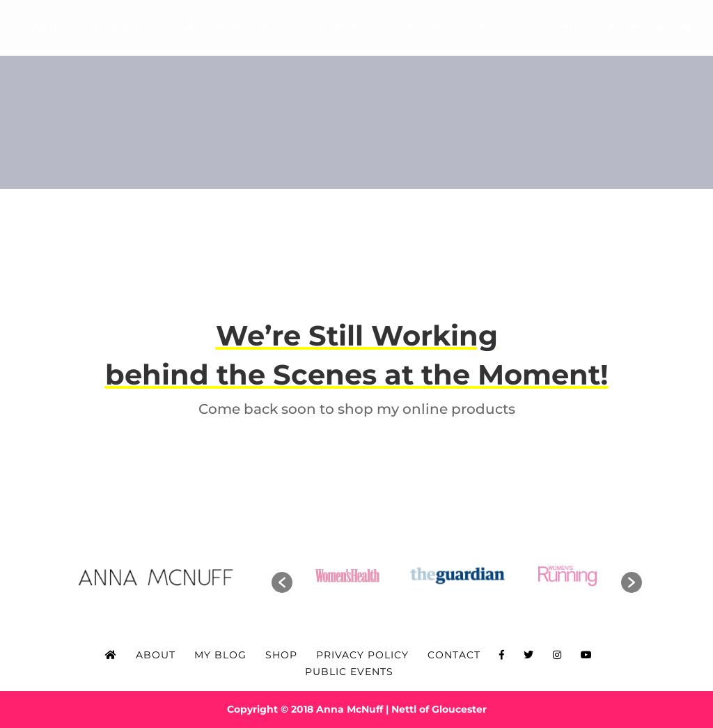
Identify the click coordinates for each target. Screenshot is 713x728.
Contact (570, 28)
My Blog (220, 655)
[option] (348, 575)
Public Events (349, 672)
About (227, 28)
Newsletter (503, 28)
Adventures (338, 28)
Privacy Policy (362, 655)
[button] (282, 582)
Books (275, 28)
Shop (281, 655)
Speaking (422, 28)
